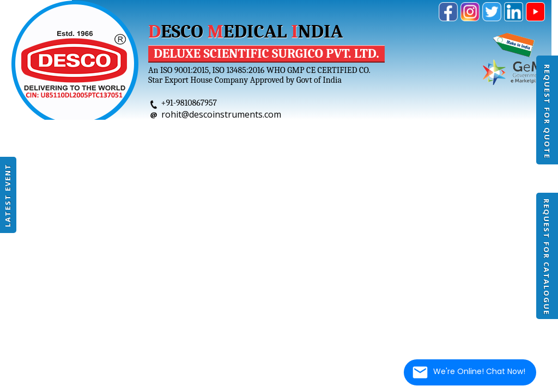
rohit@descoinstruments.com (221, 114)
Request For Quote (547, 112)
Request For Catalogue (547, 257)
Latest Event (8, 195)
